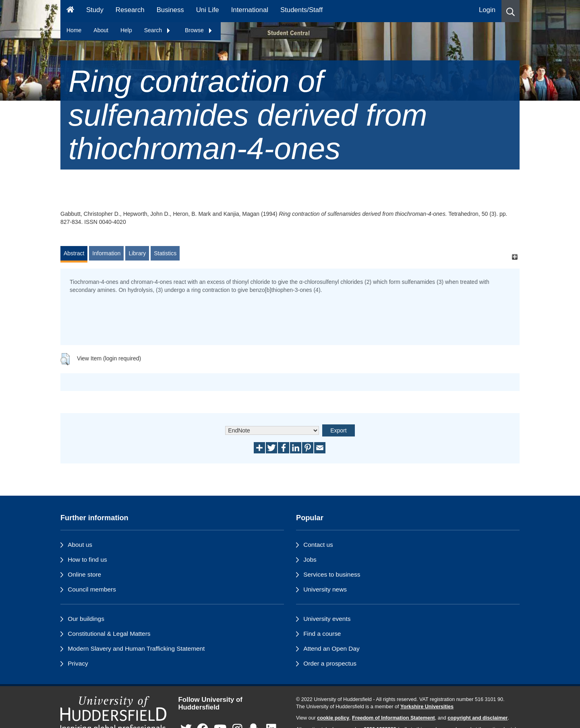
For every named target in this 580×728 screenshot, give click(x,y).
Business (170, 10)
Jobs (310, 559)
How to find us (87, 559)
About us (80, 545)
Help (126, 30)
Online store (84, 574)
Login (487, 10)
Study (95, 10)
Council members (92, 589)
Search (157, 30)
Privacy (78, 663)
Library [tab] (137, 253)
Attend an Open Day (331, 648)
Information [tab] (106, 253)
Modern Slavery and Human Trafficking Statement (136, 648)
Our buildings (86, 619)
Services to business (332, 574)
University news (325, 589)
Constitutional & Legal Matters (109, 634)
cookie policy (333, 718)
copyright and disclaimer (477, 718)
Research (130, 10)
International (250, 10)
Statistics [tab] (165, 253)
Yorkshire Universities (427, 707)
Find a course (322, 634)
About (101, 30)
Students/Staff (301, 10)
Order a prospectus (330, 663)
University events (327, 619)
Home (74, 30)
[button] (511, 11)
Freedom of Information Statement (394, 718)
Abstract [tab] (74, 253)
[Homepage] (70, 11)
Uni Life (208, 10)
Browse (199, 30)
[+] (515, 257)
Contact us (318, 545)
